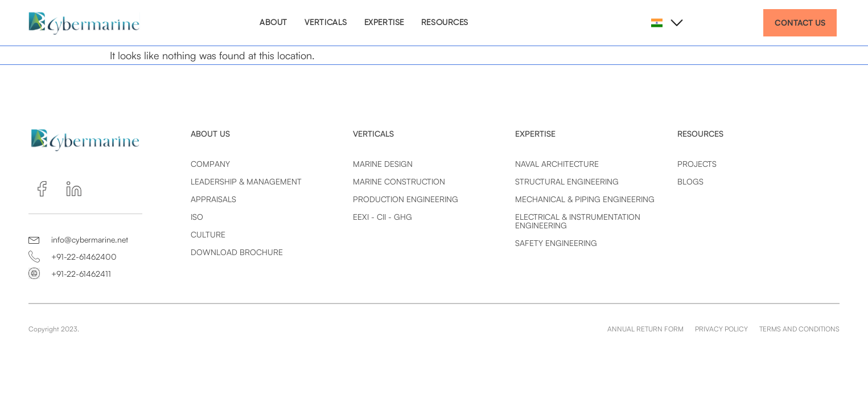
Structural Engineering (567, 181)
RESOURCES (445, 23)
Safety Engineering (556, 243)
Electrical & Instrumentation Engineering (578, 221)
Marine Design (383, 164)
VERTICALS (326, 23)
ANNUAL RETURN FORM (645, 329)
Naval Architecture (557, 164)
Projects (697, 164)
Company (210, 164)
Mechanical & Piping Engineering (585, 199)
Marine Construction (399, 181)
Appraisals (213, 199)
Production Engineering (406, 199)
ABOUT (273, 23)
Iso (197, 217)
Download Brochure (237, 252)
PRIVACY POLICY (721, 329)
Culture (208, 234)
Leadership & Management (246, 181)
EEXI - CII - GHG (382, 217)
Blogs (690, 181)
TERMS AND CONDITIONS (799, 329)
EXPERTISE (384, 23)
